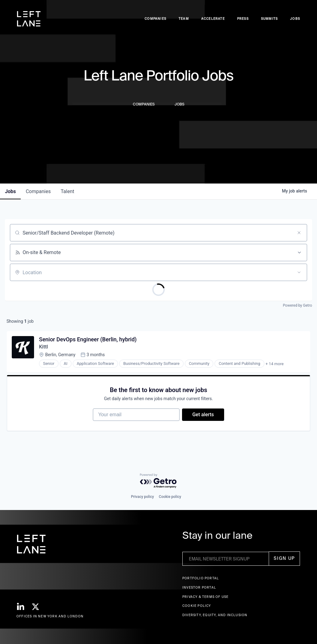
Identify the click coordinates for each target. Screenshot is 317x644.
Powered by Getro (297, 305)
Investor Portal (199, 588)
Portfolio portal (201, 578)
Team (184, 19)
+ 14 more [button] (275, 364)
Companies (155, 19)
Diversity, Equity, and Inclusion (215, 615)
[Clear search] (299, 233)
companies (38, 191)
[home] (29, 19)
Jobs (295, 19)
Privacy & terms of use (205, 597)
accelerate (213, 19)
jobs (10, 191)
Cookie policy (170, 497)
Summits (269, 19)
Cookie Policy (197, 606)
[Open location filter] (299, 272)
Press (243, 19)
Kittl (43, 347)
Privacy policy (142, 497)
